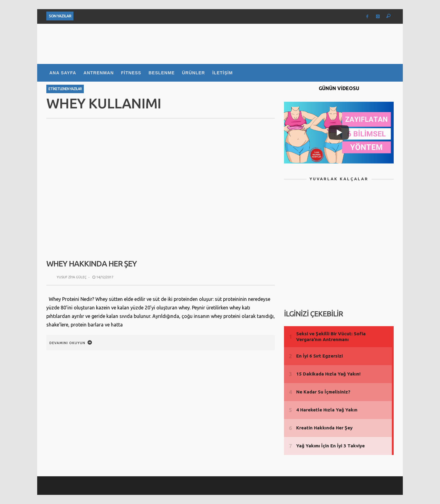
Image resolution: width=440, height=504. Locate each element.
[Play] (339, 132)
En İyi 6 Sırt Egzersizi (319, 356)
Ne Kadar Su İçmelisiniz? (323, 392)
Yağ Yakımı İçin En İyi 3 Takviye (330, 446)
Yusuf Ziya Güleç (72, 277)
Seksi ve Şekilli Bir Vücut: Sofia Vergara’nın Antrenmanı (331, 337)
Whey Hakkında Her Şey (92, 264)
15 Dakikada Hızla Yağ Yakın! (328, 374)
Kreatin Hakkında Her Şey (324, 428)
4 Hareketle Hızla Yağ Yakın (327, 410)
